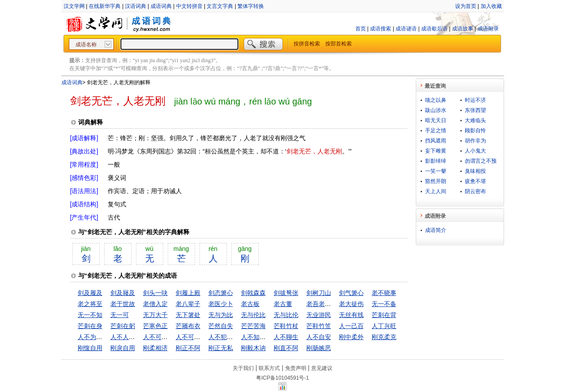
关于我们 (243, 368)
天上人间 (436, 191)
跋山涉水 (436, 110)
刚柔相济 (155, 348)
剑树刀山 (319, 293)
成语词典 (161, 6)
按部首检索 (339, 44)
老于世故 (123, 304)
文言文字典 (220, 6)
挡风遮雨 (436, 141)
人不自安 (319, 337)
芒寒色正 (155, 326)
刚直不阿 (286, 348)
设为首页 (466, 6)
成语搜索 (380, 29)
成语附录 (488, 29)
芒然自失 (221, 326)
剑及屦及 (123, 293)
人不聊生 (286, 337)
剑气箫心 (351, 293)
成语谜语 (406, 29)
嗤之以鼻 (436, 100)
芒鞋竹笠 (319, 326)
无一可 (120, 315)
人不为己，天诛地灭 (105, 337)
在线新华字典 (105, 6)
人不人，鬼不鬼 (132, 337)
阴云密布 (475, 191)
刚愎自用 (90, 348)
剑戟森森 (253, 293)
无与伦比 (253, 315)
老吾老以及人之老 (331, 304)
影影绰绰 (436, 161)
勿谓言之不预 (481, 161)
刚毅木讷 (253, 348)
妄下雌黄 (436, 151)
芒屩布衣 (188, 326)
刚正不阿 (188, 348)
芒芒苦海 (253, 326)
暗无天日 (436, 120)
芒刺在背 (384, 315)
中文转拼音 (189, 6)
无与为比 (221, 315)
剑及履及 (90, 293)
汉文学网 (74, 6)
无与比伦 (286, 315)
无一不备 (384, 304)
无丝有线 (351, 315)
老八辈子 (188, 304)
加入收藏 (491, 6)
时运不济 (475, 100)
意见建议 (322, 368)
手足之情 (436, 131)
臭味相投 (475, 171)
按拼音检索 (307, 44)
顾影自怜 (475, 131)
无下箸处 (188, 315)
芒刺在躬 (123, 326)
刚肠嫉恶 (319, 348)
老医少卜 (221, 304)
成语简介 (436, 230)
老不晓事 (384, 293)
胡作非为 (475, 141)
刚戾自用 (123, 348)
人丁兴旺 (384, 326)
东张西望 (475, 110)
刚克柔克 (384, 337)
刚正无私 (221, 348)
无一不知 (90, 315)
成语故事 (463, 29)
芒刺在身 (90, 326)
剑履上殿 (188, 293)
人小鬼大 (475, 151)
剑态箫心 (221, 293)
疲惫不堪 (475, 181)
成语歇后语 (434, 29)
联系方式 (269, 368)
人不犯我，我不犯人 (236, 337)
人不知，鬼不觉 (263, 337)
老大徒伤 (351, 304)
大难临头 (475, 120)
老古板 (250, 304)
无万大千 (155, 315)
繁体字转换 (251, 6)
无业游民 (319, 315)
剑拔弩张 (286, 293)
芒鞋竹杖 (286, 326)
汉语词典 (136, 6)
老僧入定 (155, 304)
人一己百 (351, 326)
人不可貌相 (158, 337)
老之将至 (90, 304)
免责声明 (296, 368)
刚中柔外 (351, 337)
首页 (361, 29)
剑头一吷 (155, 293)
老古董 (283, 304)
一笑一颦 (436, 171)
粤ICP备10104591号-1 (282, 378)
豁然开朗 (436, 181)
